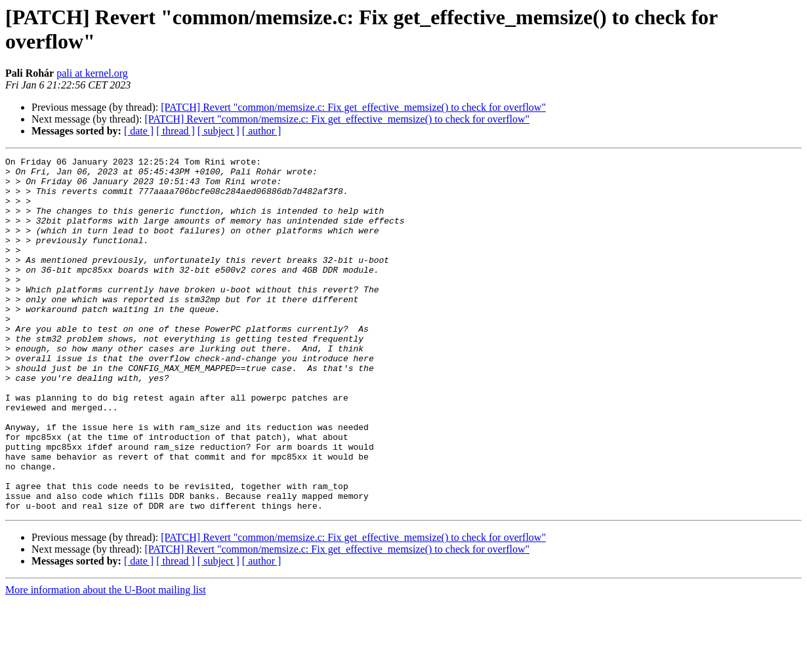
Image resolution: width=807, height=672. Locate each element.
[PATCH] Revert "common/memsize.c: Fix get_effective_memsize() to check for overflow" (353, 107)
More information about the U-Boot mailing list (106, 661)
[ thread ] (176, 131)
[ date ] (139, 131)
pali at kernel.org (92, 73)
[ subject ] (218, 131)
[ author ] (262, 131)
